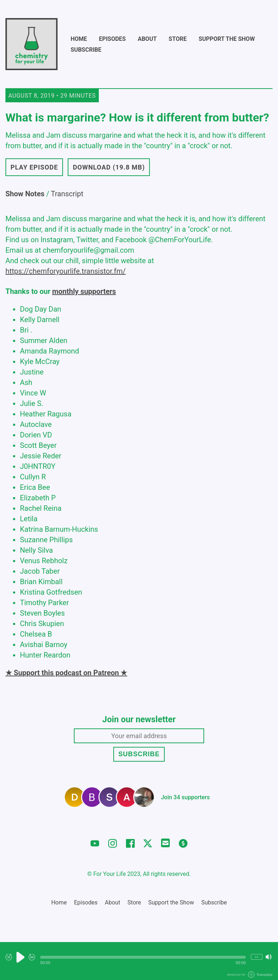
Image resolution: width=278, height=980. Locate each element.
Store (178, 39)
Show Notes (25, 194)
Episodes (112, 39)
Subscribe (86, 50)
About (147, 39)
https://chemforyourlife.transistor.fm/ (66, 271)
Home (79, 39)
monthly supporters (84, 291)
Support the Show (227, 39)
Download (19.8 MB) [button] (109, 167)
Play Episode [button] (34, 167)
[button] (143, 957)
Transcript (67, 194)
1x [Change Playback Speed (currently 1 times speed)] (257, 957)
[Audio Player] (139, 961)
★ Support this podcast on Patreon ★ (66, 673)
